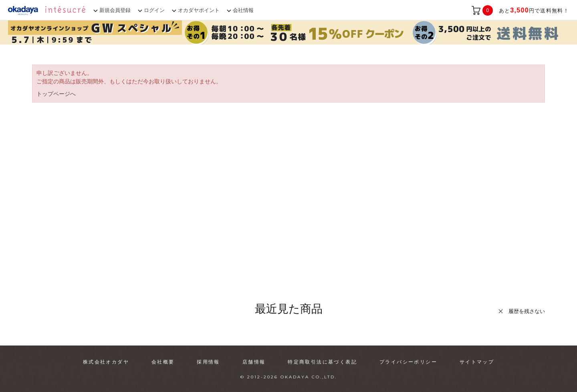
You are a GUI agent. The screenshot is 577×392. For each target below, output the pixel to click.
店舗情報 (254, 362)
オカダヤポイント (199, 10)
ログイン (154, 10)
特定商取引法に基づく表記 (322, 362)
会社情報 (243, 10)
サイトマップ (477, 362)
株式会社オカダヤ (106, 362)
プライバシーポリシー (408, 362)
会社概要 (163, 362)
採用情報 (208, 362)
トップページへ (56, 94)
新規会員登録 (115, 10)
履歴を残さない (527, 311)
